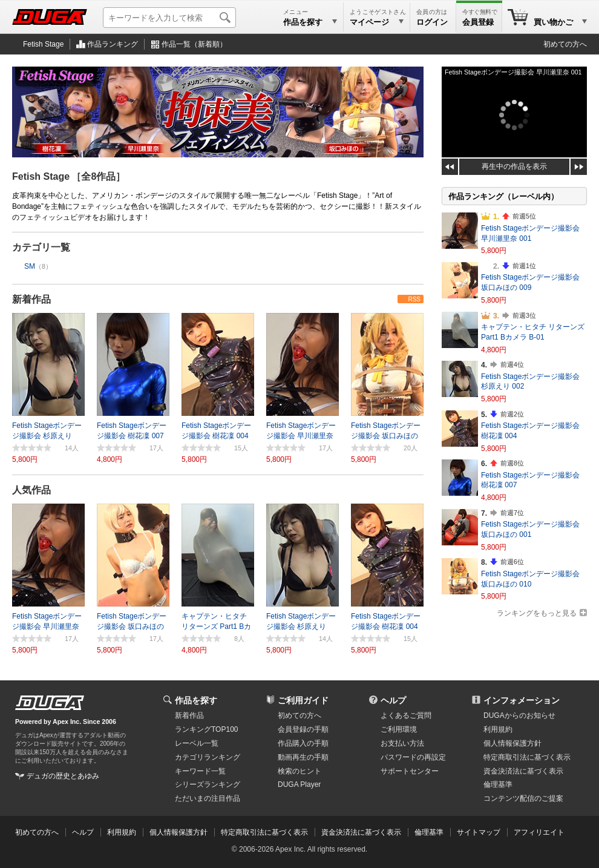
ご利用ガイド (303, 700)
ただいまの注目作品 (208, 798)
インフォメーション (522, 700)
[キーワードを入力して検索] (169, 18)
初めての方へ (565, 44)
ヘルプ (393, 700)
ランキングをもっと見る (537, 613)
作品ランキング (113, 44)
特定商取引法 (527, 757)
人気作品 (31, 490)
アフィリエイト (539, 832)
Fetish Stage (43, 44)
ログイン (432, 22)
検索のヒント (299, 771)
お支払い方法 (402, 743)
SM (30, 266)
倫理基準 (498, 784)
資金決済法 (523, 771)
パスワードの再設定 (413, 757)
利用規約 (498, 729)
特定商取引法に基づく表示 (264, 832)
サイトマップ (479, 832)
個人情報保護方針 (512, 743)
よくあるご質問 (406, 715)
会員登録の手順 (303, 729)
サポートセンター (410, 771)
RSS (414, 299)
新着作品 (31, 299)
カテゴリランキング (208, 757)
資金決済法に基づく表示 (361, 832)
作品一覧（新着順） (194, 44)
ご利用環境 (399, 729)
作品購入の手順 (303, 743)
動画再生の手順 (303, 757)
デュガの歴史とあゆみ (63, 776)
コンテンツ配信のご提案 (523, 798)
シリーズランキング (208, 784)
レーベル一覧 (197, 743)
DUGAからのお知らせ (519, 715)
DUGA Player (299, 784)
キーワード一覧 (200, 771)
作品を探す (196, 700)
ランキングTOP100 (206, 729)
